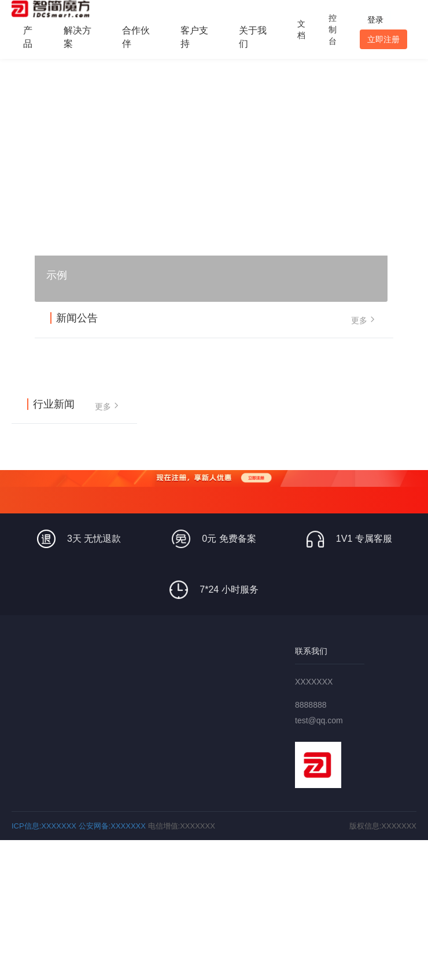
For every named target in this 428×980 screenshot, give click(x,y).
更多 (364, 319)
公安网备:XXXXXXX (112, 826)
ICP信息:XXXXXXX (44, 826)
